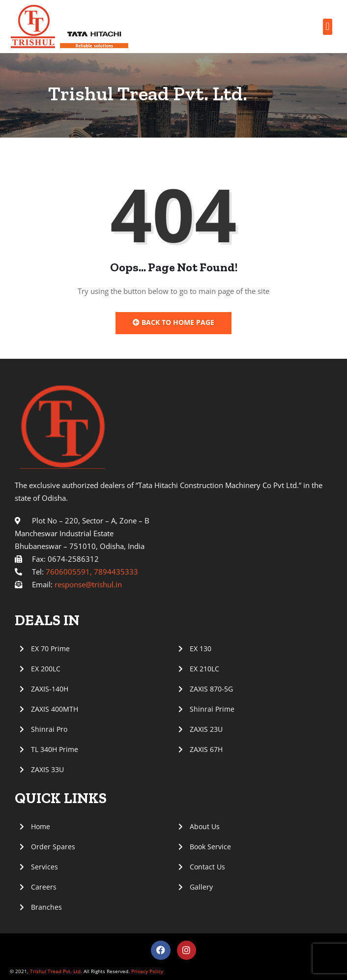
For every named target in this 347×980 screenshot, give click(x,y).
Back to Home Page (173, 322)
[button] (328, 27)
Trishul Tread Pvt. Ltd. (56, 971)
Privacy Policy (146, 971)
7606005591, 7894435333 (92, 572)
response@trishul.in (88, 584)
